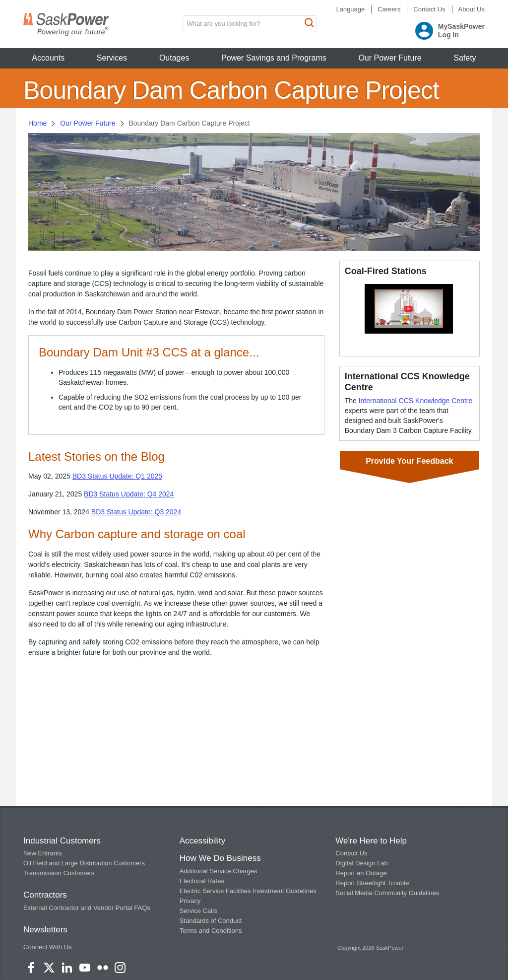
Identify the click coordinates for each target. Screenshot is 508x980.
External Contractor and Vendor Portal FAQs (87, 908)
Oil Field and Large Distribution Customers (84, 863)
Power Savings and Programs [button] (274, 58)
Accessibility (203, 841)
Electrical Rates (202, 881)
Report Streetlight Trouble (372, 883)
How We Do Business (220, 858)
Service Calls (198, 911)
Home (37, 123)
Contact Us (429, 9)
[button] (409, 308)
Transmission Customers (59, 873)
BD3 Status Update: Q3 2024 (136, 512)
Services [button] (112, 58)
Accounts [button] (48, 58)
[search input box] (250, 24)
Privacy (190, 901)
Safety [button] (465, 58)
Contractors (45, 895)
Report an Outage (361, 873)
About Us (472, 9)
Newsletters (45, 930)
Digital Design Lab (362, 863)
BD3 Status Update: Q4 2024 (129, 494)
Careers (389, 9)
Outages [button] (174, 58)
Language (350, 9)
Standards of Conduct (211, 921)
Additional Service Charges (219, 871)
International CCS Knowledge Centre (416, 401)
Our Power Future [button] (390, 58)
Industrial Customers (62, 841)
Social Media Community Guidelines (387, 893)
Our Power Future (88, 123)
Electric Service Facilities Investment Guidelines (248, 891)
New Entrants (43, 853)
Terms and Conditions (211, 931)
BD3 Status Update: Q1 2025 (117, 476)
